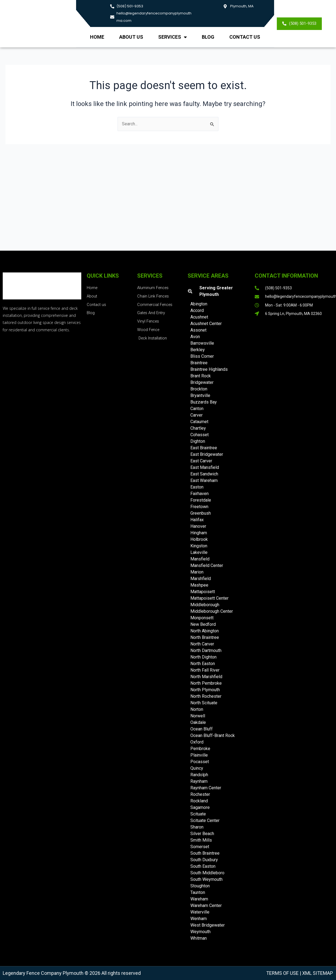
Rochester (200, 794)
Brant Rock (201, 376)
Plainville (199, 755)
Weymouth (200, 932)
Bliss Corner (202, 356)
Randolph (199, 775)
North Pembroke (206, 683)
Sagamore (200, 807)
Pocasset (200, 762)
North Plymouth (205, 690)
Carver (196, 415)
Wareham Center (206, 905)
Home (97, 37)
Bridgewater (202, 382)
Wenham (199, 919)
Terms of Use (282, 973)
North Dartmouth (206, 650)
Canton (197, 409)
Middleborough (205, 605)
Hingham (199, 533)
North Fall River (205, 670)
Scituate (198, 814)
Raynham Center (206, 788)
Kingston (199, 546)
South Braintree (205, 853)
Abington (199, 304)
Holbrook (199, 539)
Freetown (199, 507)
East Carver (201, 461)
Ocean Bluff (202, 729)
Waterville (200, 912)
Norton (197, 709)
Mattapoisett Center (209, 598)
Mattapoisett (203, 592)
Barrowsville (202, 343)
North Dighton (203, 657)
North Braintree (205, 637)
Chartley (198, 428)
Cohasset (199, 435)
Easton (197, 487)
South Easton (203, 866)
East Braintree (204, 448)
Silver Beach (202, 834)
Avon (195, 337)
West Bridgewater (208, 925)
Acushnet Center (206, 324)
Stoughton (200, 886)
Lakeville (199, 552)
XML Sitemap (317, 973)
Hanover (198, 526)
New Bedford (203, 624)
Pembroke (200, 749)
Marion (197, 572)
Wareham (199, 899)
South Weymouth (206, 879)
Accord (197, 310)
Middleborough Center (212, 611)
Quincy (197, 768)
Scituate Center (205, 820)
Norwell (198, 716)
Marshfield (201, 579)
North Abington (205, 631)
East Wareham (204, 480)
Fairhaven (199, 494)
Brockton (199, 389)
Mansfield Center (207, 565)
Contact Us (245, 37)
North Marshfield (206, 677)
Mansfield (200, 559)
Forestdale (201, 500)
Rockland (199, 801)
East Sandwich (204, 474)
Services (172, 37)
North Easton (203, 664)
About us (131, 37)
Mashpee (199, 585)
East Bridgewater (207, 454)
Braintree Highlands (209, 369)
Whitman (199, 938)
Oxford (197, 742)
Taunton (198, 892)
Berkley (198, 350)
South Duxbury (204, 860)
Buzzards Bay (204, 402)
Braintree (199, 363)
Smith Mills (201, 840)
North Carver (202, 644)
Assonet (198, 330)
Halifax (197, 520)
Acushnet (199, 317)
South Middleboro (207, 873)
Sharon (197, 827)
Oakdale (198, 722)
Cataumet (199, 422)
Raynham (199, 781)
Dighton (198, 441)
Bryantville (200, 395)
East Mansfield (205, 467)
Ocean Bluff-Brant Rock (213, 735)
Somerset (200, 847)
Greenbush (201, 513)
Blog (208, 37)
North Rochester (206, 696)
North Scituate (204, 703)
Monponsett (202, 618)
